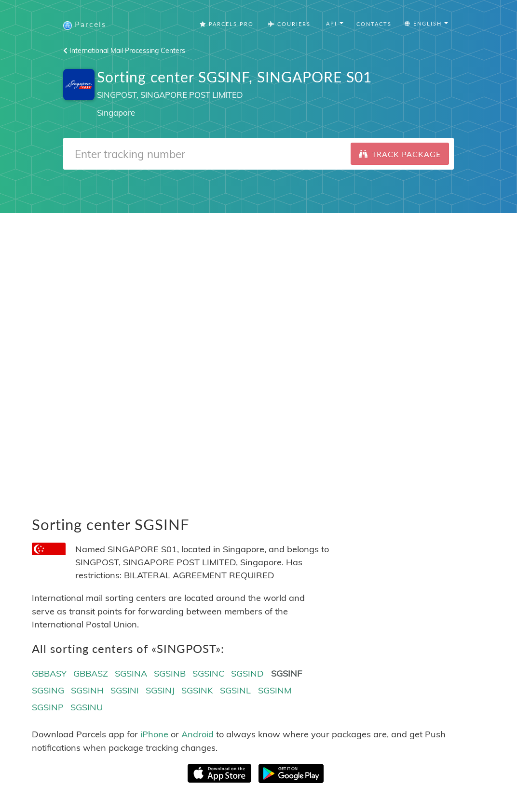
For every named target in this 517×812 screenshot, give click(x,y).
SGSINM (275, 690)
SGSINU (87, 707)
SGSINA (131, 673)
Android (197, 734)
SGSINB (170, 673)
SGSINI (125, 690)
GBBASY (49, 673)
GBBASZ (91, 673)
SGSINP (48, 707)
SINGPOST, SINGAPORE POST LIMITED (170, 95)
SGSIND (247, 673)
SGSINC (208, 673)
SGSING (48, 690)
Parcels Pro (227, 24)
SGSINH (87, 690)
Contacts (374, 24)
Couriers (289, 24)
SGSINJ (160, 690)
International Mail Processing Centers (124, 51)
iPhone (154, 734)
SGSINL (235, 690)
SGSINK (197, 690)
